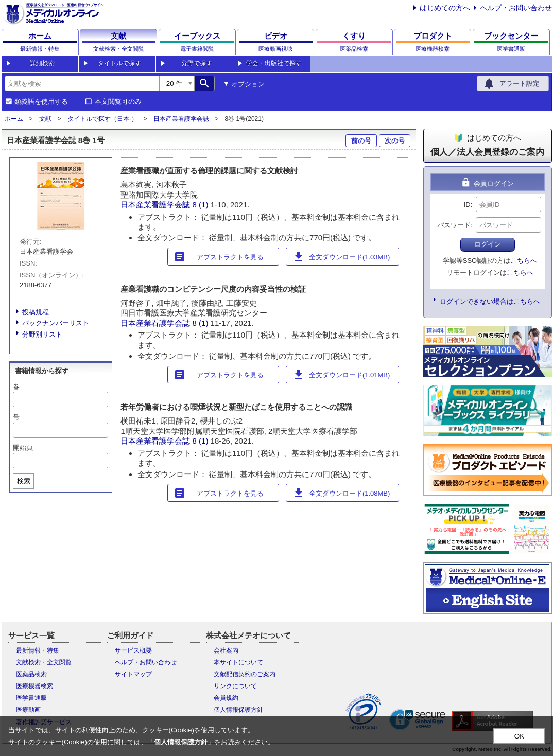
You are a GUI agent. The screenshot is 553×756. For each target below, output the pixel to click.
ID (467, 205)
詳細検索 (42, 63)
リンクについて (235, 686)
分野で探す (197, 63)
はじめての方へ (445, 8)
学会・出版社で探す (274, 63)
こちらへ (524, 261)
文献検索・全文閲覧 (44, 662)
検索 (24, 481)
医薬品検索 (31, 674)
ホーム (14, 119)
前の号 (361, 141)
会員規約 (226, 698)
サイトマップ (133, 674)
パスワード (454, 225)
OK (519, 736)
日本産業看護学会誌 (181, 119)
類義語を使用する (41, 102)
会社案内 (226, 650)
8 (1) (202, 205)
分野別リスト (42, 334)
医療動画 (28, 710)
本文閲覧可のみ (118, 102)
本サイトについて (238, 662)
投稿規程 (36, 312)
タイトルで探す (119, 63)
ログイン (488, 244)
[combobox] (82, 83)
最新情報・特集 (38, 650)
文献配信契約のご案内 (245, 674)
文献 (45, 119)
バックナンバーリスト (56, 323)
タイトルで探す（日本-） (102, 119)
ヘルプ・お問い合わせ (516, 8)
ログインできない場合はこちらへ (490, 301)
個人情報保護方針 (238, 710)
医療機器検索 (34, 686)
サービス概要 (133, 650)
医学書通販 (31, 698)
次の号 (395, 141)
